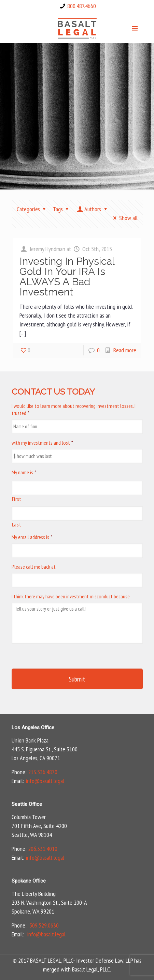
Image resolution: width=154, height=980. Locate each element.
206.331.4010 (43, 849)
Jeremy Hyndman (47, 249)
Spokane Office (29, 881)
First (17, 499)
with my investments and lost (42, 443)
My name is (24, 472)
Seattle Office (27, 804)
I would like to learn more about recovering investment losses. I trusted (74, 409)
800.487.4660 (82, 6)
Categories (33, 209)
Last (17, 524)
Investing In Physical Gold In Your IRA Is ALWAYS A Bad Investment (67, 277)
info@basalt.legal (45, 781)
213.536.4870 (43, 772)
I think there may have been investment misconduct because (71, 596)
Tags (62, 209)
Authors (93, 209)
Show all (124, 218)
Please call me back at (34, 567)
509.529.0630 (44, 925)
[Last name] (77, 514)
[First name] (77, 488)
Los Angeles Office (33, 728)
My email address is (32, 537)
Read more (125, 350)
